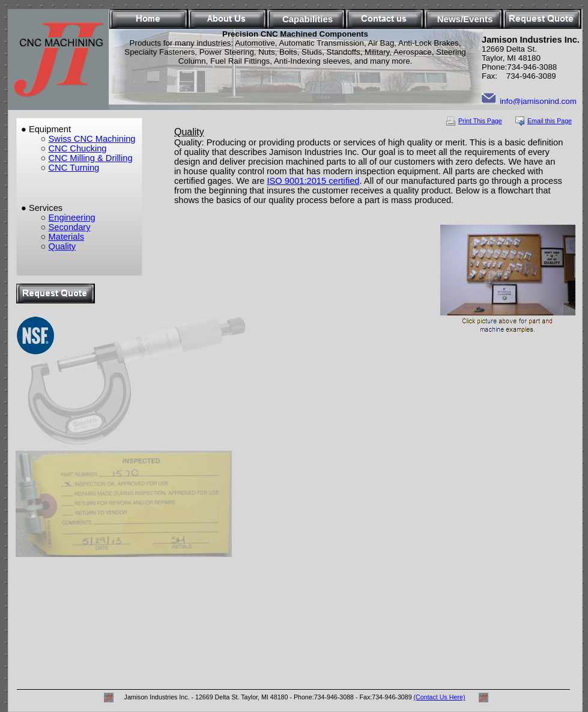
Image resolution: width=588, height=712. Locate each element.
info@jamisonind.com (538, 101)
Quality (62, 246)
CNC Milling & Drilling (91, 158)
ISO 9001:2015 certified (314, 181)
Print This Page (480, 121)
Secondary (70, 227)
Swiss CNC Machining (92, 139)
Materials (66, 237)
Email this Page (550, 121)
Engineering (72, 218)
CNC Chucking (78, 148)
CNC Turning (74, 168)
